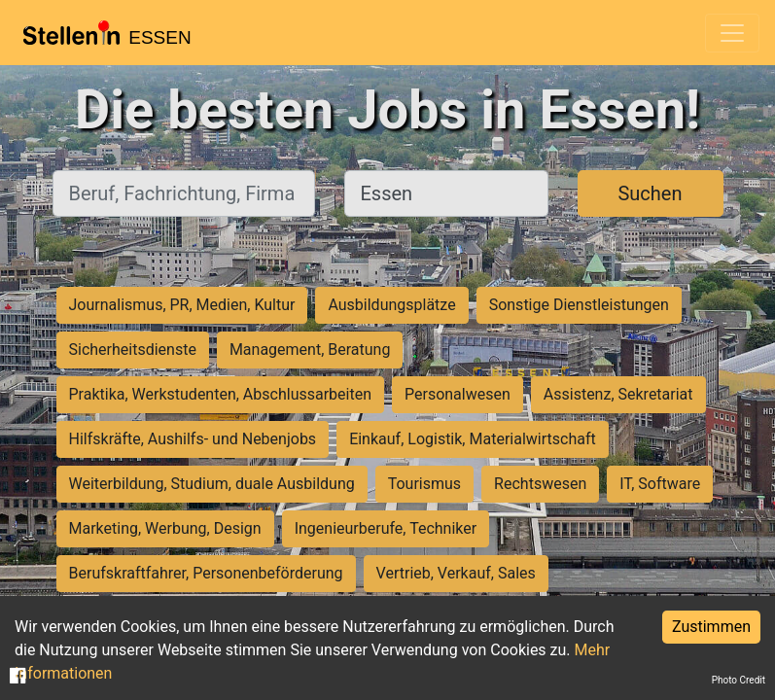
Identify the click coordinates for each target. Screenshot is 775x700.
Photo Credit (739, 680)
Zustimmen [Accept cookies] (711, 627)
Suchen (650, 193)
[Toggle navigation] (732, 33)
